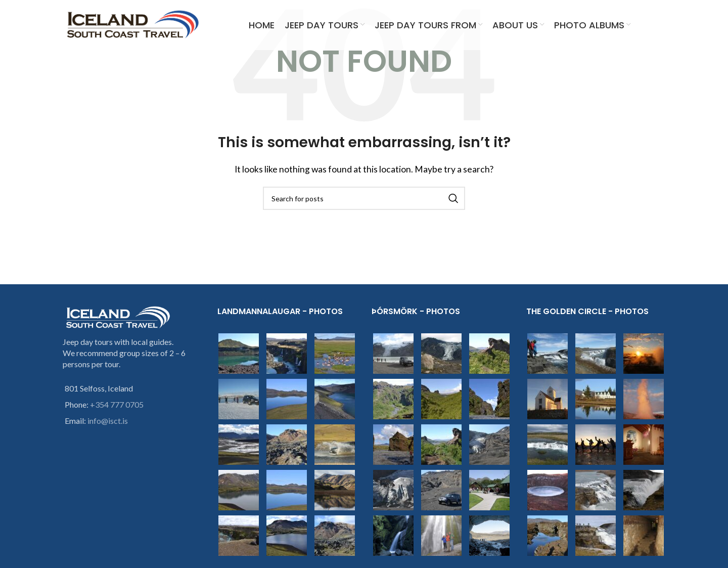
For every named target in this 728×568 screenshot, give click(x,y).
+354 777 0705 (117, 404)
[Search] (364, 198)
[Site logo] (133, 24)
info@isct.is (108, 421)
